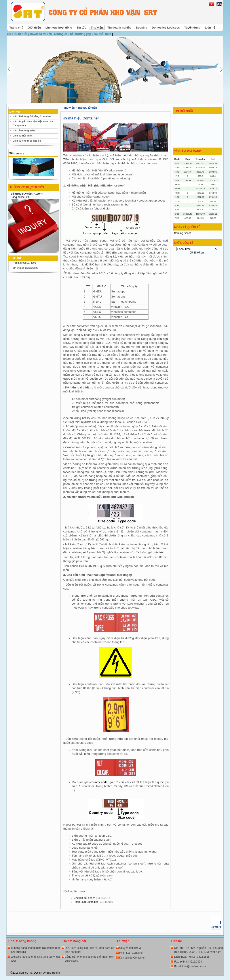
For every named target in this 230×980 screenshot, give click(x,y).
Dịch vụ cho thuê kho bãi (27, 141)
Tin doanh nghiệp (119, 28)
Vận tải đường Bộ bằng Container (32, 116)
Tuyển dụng (192, 28)
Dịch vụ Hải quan (23, 136)
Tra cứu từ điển (18, 34)
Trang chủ (16, 28)
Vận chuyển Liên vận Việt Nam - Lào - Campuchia (34, 123)
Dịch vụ (15, 112)
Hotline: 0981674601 (24, 263)
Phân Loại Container (93, 902)
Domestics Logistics (166, 28)
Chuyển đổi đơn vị (92, 898)
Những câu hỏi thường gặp (73, 34)
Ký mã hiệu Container (132, 958)
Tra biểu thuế (103, 34)
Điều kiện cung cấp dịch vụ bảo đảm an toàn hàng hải (90, 950)
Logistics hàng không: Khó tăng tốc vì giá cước (35, 959)
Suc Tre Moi (53, 973)
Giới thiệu (34, 28)
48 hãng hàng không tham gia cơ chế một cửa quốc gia (35, 950)
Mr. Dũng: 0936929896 (26, 268)
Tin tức (81, 28)
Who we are (17, 154)
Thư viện (97, 28)
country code (99, 782)
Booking (142, 28)
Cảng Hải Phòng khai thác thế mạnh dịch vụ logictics (90, 959)
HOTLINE (16, 258)
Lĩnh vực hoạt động (59, 28)
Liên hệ (210, 28)
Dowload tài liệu (41, 34)
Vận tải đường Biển (24, 131)
